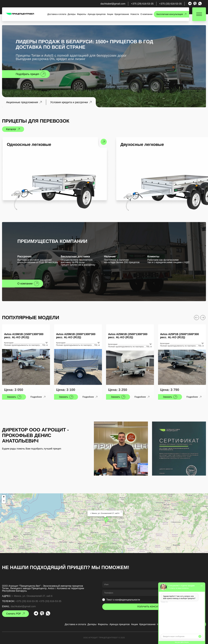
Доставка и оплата (57, 14)
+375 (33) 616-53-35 (170, 4)
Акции (110, 14)
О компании (146, 14)
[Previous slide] (197, 318)
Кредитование (122, 14)
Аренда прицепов (97, 14)
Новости (135, 14)
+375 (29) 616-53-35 (142, 4)
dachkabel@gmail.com (113, 4)
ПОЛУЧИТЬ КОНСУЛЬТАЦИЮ (153, 607)
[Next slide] (203, 318)
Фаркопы (82, 14)
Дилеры (72, 14)
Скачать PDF (14, 614)
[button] (106, 520)
